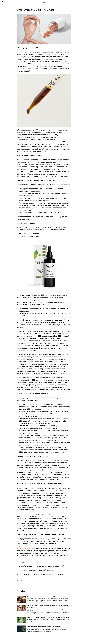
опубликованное (24, 548)
